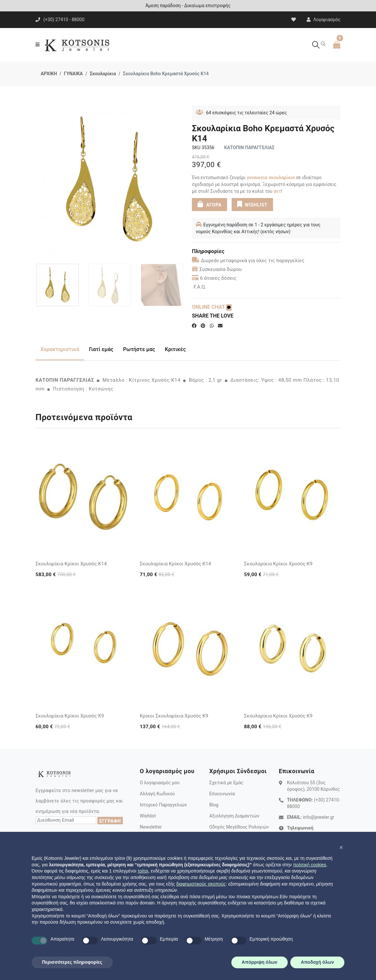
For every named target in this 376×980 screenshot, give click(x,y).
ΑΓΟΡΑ (210, 204)
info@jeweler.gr (318, 817)
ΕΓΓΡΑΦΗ (110, 821)
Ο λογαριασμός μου (160, 783)
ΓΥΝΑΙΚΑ (73, 74)
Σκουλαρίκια (103, 74)
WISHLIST (252, 204)
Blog (214, 805)
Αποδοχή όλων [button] (317, 962)
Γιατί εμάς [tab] (101, 349)
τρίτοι (143, 871)
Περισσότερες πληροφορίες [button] (72, 962)
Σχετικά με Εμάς (226, 783)
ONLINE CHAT (212, 307)
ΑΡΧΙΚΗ (49, 74)
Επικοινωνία (222, 794)
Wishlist (148, 816)
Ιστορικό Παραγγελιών (163, 805)
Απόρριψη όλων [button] (260, 962)
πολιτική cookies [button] (310, 865)
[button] (341, 847)
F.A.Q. (200, 287)
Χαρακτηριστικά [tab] (60, 349)
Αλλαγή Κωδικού (157, 794)
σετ (277, 191)
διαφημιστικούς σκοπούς (201, 884)
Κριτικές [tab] (175, 349)
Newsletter (151, 827)
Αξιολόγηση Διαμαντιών (234, 816)
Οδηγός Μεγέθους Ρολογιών (239, 827)
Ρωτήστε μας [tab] (139, 349)
